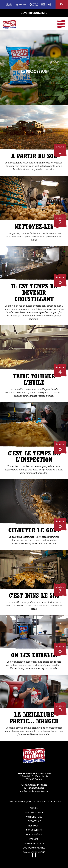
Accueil (34, 808)
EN (62, 4)
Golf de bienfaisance (34, 848)
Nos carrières (34, 835)
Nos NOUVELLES (34, 830)
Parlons (34, 839)
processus (34, 821)
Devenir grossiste (34, 13)
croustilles (34, 812)
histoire (34, 817)
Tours (34, 826)
